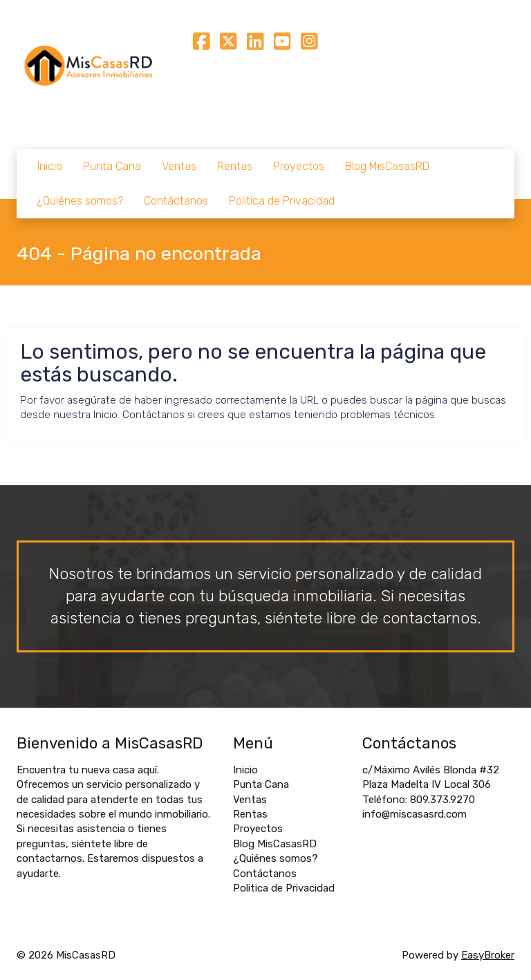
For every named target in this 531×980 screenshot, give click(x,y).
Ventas (179, 166)
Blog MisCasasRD (387, 166)
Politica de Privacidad (282, 201)
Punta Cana (112, 166)
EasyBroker (488, 955)
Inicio (50, 166)
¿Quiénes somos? (80, 201)
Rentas (235, 166)
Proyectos (299, 166)
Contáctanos (176, 201)
